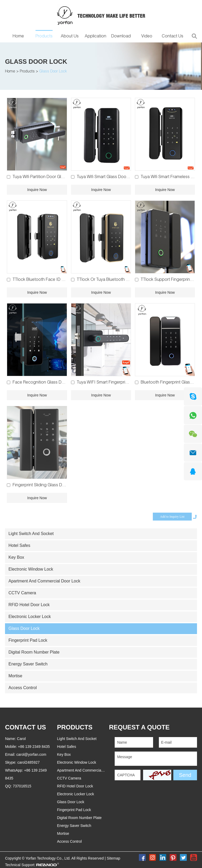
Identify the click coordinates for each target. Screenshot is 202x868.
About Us (70, 37)
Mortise (15, 676)
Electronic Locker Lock (30, 617)
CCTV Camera (22, 593)
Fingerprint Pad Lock (28, 640)
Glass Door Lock (36, 62)
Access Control (23, 688)
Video (147, 37)
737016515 (22, 786)
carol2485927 (29, 762)
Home (18, 37)
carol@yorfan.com (31, 754)
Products (44, 37)
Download (121, 37)
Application (95, 37)
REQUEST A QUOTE (139, 727)
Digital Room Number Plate (34, 652)
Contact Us (173, 37)
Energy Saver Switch (28, 664)
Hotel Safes (19, 545)
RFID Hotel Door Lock (29, 605)
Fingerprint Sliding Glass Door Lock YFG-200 (55, 486)
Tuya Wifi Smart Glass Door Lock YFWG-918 (118, 177)
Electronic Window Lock (31, 569)
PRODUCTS (75, 727)
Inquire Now (37, 190)
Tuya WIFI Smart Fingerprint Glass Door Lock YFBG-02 (128, 383)
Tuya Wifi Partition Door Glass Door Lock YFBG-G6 (60, 177)
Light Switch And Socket (31, 534)
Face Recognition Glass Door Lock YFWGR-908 (57, 383)
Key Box (16, 557)
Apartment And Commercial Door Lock (44, 581)
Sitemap (113, 858)
